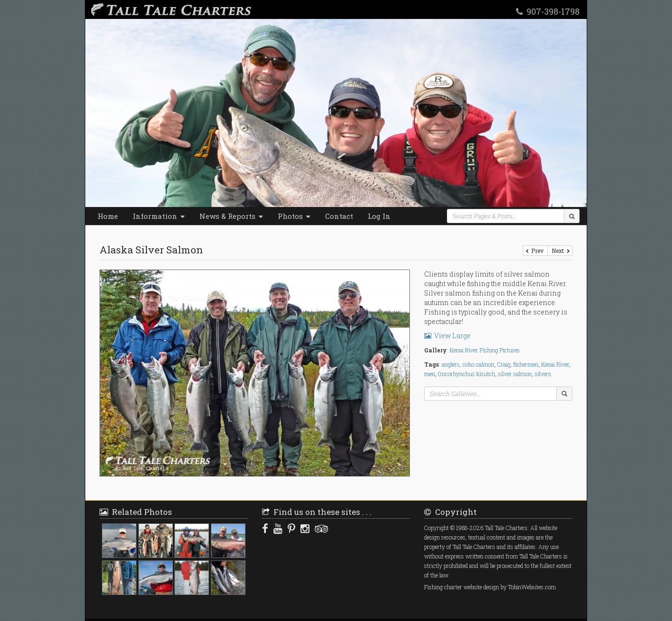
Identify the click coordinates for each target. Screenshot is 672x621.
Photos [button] (294, 216)
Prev (535, 251)
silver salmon (515, 374)
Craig (504, 364)
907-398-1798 (548, 11)
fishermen (526, 364)
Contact (339, 216)
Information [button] (159, 216)
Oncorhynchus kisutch (467, 374)
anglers (451, 364)
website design (481, 587)
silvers (543, 374)
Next (560, 251)
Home (108, 216)
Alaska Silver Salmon (151, 250)
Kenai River (555, 364)
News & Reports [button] (231, 216)
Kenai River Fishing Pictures (485, 350)
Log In (379, 216)
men (430, 374)
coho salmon (478, 364)
